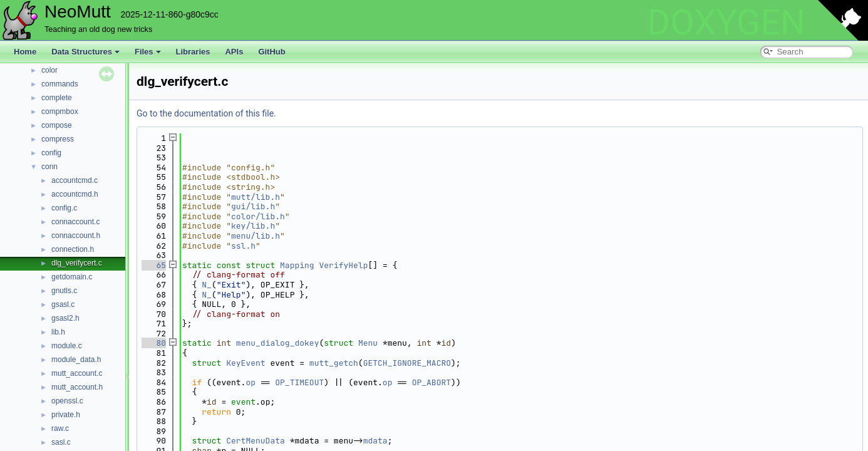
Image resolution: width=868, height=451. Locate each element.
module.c (67, 346)
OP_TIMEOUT (299, 382)
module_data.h (76, 360)
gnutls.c (64, 291)
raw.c (60, 428)
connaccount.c (75, 222)
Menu (368, 343)
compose (57, 125)
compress (58, 139)
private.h (66, 415)
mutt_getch (334, 363)
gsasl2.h (65, 318)
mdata (375, 441)
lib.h (58, 332)
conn (49, 167)
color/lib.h (258, 216)
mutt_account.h (77, 387)
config (51, 153)
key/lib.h (253, 226)
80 (154, 343)
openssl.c (67, 401)
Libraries (193, 52)
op (251, 382)
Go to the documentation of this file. (206, 113)
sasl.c (61, 442)
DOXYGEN (726, 23)
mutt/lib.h (256, 197)
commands (60, 84)
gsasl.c (63, 304)
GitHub (271, 52)
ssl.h (243, 246)
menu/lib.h (256, 236)
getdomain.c (72, 277)
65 (154, 265)
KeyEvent (245, 363)
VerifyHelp (343, 265)
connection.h (73, 249)
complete (57, 98)
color (49, 70)
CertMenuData (256, 441)
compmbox (60, 111)
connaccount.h (76, 236)
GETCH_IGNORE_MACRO (407, 363)
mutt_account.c (77, 373)
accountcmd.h (75, 194)
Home (25, 52)
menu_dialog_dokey (278, 343)
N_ (207, 285)
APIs (234, 52)
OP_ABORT (431, 382)
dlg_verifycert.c (77, 263)
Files (148, 52)
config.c (64, 208)
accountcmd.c (75, 180)
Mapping (297, 265)
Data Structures (85, 52)
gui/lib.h (253, 206)
